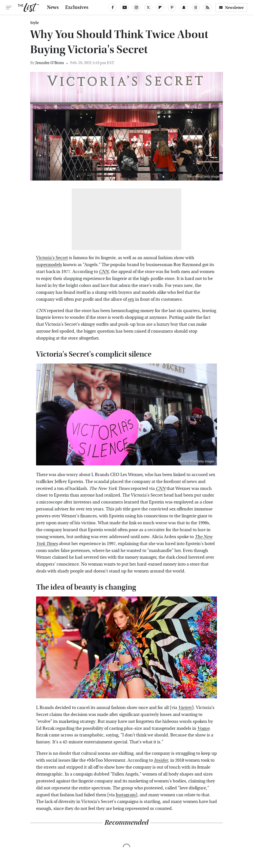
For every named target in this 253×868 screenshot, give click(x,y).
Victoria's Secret (52, 258)
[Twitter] (148, 7)
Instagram (126, 795)
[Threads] (196, 7)
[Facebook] (113, 7)
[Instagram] (136, 7)
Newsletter (231, 8)
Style (34, 23)
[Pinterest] (172, 7)
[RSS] (208, 7)
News (53, 7)
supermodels (49, 265)
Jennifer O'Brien (50, 63)
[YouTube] (125, 7)
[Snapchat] (184, 7)
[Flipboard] (160, 7)
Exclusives (77, 7)
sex (131, 299)
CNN (104, 272)
